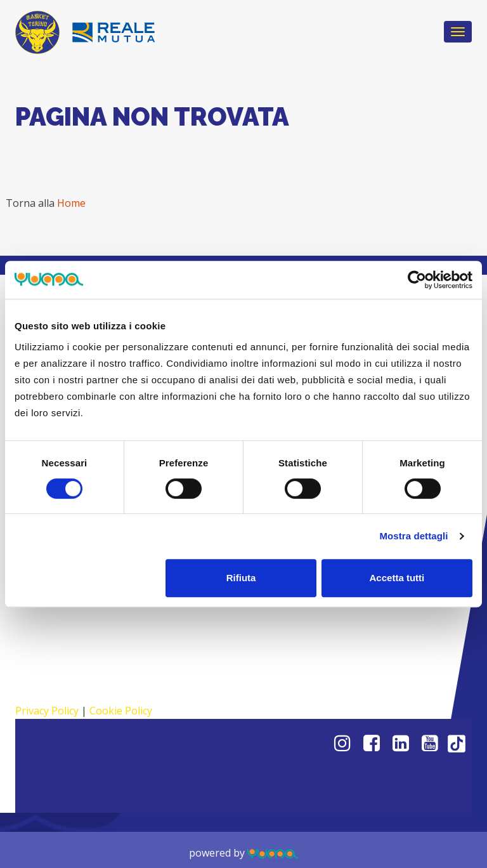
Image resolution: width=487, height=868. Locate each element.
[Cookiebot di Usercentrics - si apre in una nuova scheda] (417, 280)
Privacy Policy (47, 711)
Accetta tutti (397, 578)
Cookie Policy (121, 711)
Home (71, 203)
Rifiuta (241, 578)
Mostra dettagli (413, 536)
